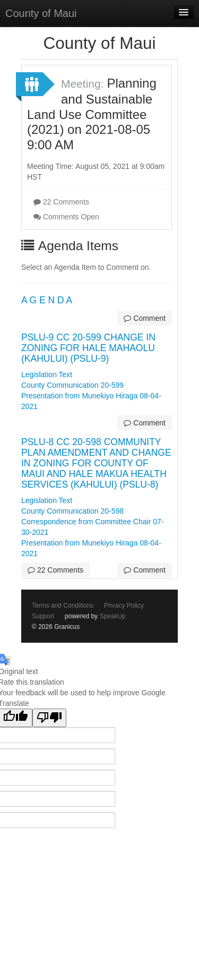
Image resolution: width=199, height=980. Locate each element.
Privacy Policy (124, 606)
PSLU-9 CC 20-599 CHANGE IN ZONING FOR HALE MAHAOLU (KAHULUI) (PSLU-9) (88, 348)
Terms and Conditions (63, 606)
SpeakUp (112, 616)
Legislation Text (47, 374)
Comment (145, 318)
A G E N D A (47, 300)
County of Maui (41, 13)
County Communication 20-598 (72, 511)
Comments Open (66, 217)
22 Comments (61, 202)
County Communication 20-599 (72, 385)
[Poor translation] (49, 718)
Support (43, 616)
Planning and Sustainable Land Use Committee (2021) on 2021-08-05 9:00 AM (92, 114)
